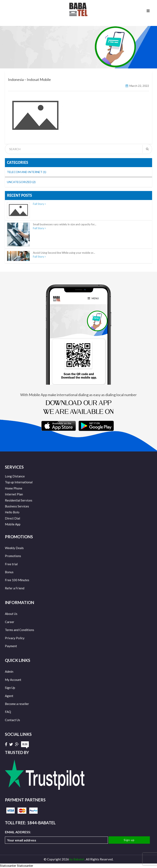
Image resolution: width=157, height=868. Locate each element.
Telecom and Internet (27, 172)
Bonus (9, 572)
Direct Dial (12, 518)
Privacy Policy (15, 638)
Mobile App (13, 524)
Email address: (56, 837)
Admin (9, 671)
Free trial (11, 564)
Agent (9, 696)
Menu (148, 11)
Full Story (39, 204)
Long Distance (15, 476)
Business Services (17, 506)
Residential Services (19, 500)
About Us (11, 614)
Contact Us (12, 720)
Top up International (19, 482)
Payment (11, 646)
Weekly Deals (14, 548)
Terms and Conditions (20, 630)
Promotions (13, 556)
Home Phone (14, 488)
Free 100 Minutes (17, 580)
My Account (13, 680)
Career (10, 622)
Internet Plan (14, 494)
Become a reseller (17, 704)
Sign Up (10, 688)
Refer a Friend (15, 588)
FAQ (8, 712)
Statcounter (8, 866)
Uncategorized (21, 182)
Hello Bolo (12, 512)
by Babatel (77, 859)
